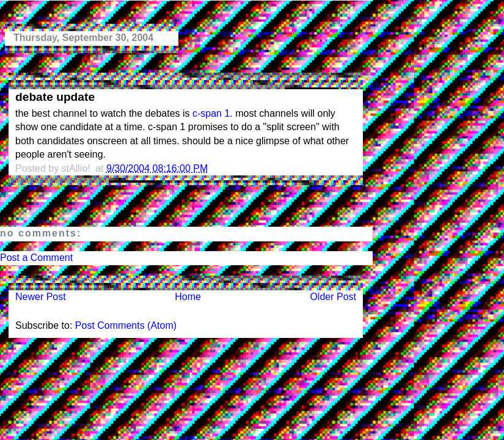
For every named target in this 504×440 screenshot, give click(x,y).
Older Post (333, 297)
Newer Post (41, 297)
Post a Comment (36, 258)
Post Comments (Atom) (126, 325)
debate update (55, 97)
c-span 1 (211, 113)
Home (188, 297)
